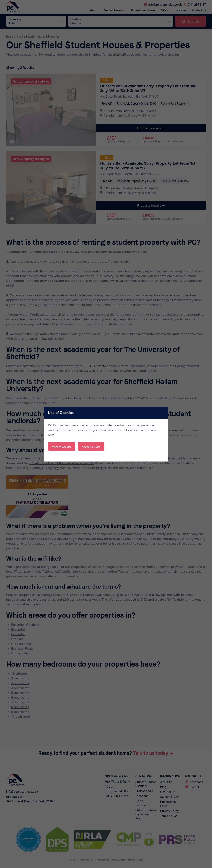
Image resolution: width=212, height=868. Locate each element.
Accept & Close (91, 447)
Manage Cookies (62, 447)
